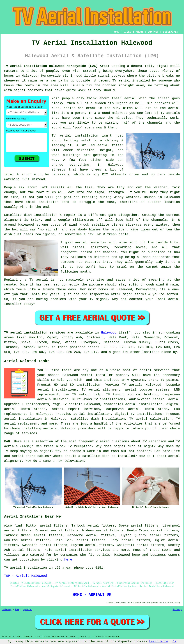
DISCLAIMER (171, 32)
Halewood (109, 333)
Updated (27, 610)
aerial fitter (110, 145)
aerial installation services (82, 550)
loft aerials (52, 187)
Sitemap (7, 610)
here (68, 560)
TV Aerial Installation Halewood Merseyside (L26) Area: (57, 66)
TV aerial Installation (26, 568)
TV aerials (170, 113)
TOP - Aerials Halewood (26, 576)
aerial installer (91, 242)
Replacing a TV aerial (26, 280)
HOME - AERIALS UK (92, 595)
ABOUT (140, 32)
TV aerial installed (131, 81)
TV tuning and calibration (132, 394)
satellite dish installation (98, 419)
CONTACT (153, 32)
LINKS (127, 32)
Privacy (177, 610)
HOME (116, 32)
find (18, 526)
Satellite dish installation (31, 215)
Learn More (158, 641)
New (17, 610)
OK (174, 641)
